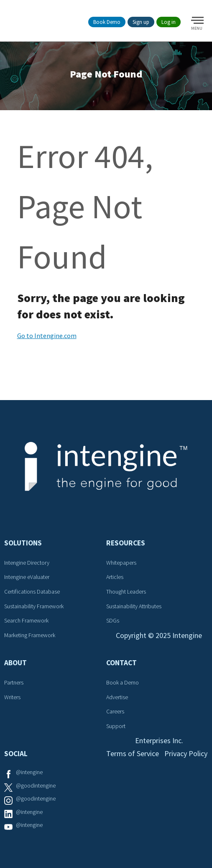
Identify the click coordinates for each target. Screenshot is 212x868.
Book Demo (107, 22)
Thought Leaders (126, 592)
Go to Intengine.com (47, 336)
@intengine (29, 772)
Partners (14, 682)
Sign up (141, 22)
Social (16, 754)
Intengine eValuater (27, 577)
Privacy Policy (186, 753)
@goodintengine (36, 785)
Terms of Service (133, 753)
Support (116, 726)
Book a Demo (123, 682)
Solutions (23, 543)
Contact (121, 663)
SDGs (113, 620)
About (15, 663)
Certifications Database (32, 592)
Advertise (117, 697)
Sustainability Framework (34, 606)
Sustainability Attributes (134, 606)
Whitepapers (121, 563)
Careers (115, 711)
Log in (169, 22)
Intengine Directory (27, 563)
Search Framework (26, 620)
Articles (115, 577)
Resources (126, 543)
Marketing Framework (30, 635)
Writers (12, 697)
